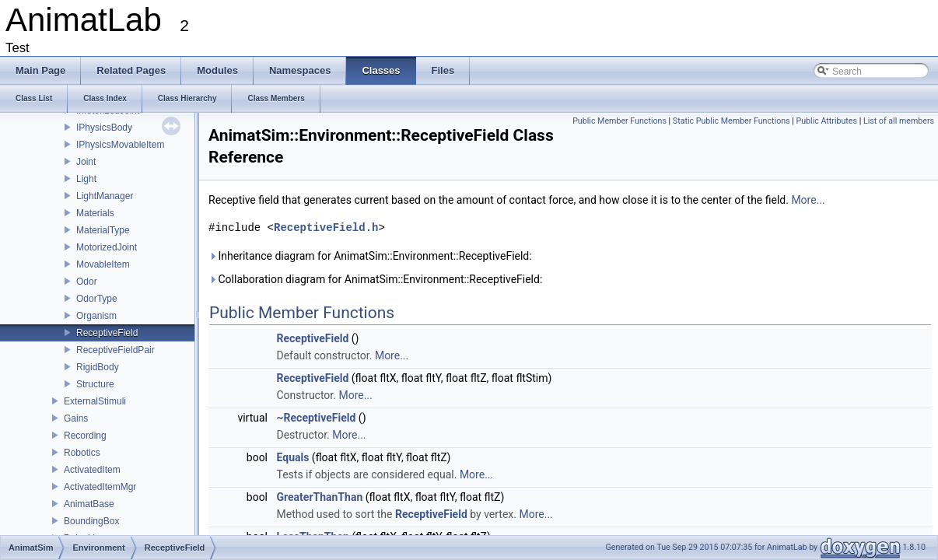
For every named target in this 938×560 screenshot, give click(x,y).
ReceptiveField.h (326, 227)
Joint (86, 162)
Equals (293, 457)
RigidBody (98, 367)
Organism (96, 316)
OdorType (97, 299)
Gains (76, 418)
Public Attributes (826, 121)
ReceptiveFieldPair (115, 350)
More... (808, 200)
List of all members (899, 121)
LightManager (105, 196)
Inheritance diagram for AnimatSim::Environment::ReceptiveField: (370, 256)
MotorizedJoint (107, 247)
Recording (85, 436)
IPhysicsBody (104, 128)
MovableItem (103, 264)
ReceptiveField (107, 333)
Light (86, 179)
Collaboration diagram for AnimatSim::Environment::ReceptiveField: (375, 279)
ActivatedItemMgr (100, 487)
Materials (95, 213)
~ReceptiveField (317, 418)
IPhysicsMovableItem (120, 145)
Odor (87, 282)
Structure (95, 384)
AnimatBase (89, 504)
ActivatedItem (92, 470)
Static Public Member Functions (731, 121)
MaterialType (103, 230)
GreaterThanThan (320, 497)
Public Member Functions (619, 121)
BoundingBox (91, 521)
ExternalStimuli (95, 401)
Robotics (82, 453)
